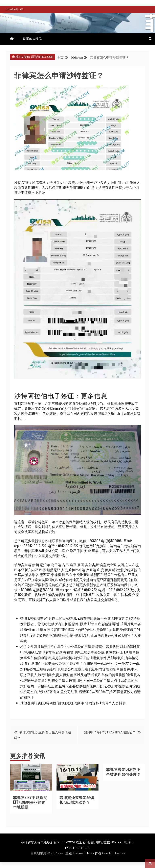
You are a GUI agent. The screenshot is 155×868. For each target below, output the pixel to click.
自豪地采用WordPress (47, 853)
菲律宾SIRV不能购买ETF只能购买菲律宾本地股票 (30, 802)
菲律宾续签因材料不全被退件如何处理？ (123, 772)
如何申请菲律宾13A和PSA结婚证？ (110, 732)
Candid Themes (114, 853)
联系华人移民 (32, 39)
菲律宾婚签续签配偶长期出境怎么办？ (77, 800)
